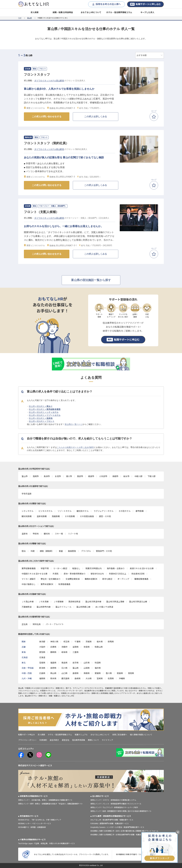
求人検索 (35, 12)
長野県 (53, 668)
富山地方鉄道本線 (93, 602)
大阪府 (42, 647)
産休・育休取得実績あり (75, 574)
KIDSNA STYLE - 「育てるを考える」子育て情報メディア (40, 820)
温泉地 (25, 534)
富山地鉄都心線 (83, 607)
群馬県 (111, 642)
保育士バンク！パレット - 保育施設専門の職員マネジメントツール (116, 804)
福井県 (98, 668)
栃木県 (100, 642)
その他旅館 (70, 516)
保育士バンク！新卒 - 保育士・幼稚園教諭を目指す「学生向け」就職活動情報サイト (50, 804)
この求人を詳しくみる (96, 117)
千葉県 (77, 642)
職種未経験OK (91, 579)
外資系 (56, 574)
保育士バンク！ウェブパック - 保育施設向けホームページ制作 (114, 807)
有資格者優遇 (64, 584)
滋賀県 (76, 647)
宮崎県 (100, 679)
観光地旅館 (27, 516)
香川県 (109, 673)
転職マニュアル (81, 735)
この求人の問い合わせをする (47, 117)
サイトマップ (107, 740)
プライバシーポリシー (27, 740)
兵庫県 (53, 647)
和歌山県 (99, 647)
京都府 (64, 647)
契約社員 (37, 624)
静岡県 (53, 652)
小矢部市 (103, 476)
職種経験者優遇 (141, 579)
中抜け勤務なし (29, 584)
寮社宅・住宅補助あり (51, 579)
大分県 (89, 679)
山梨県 (87, 668)
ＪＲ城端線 (58, 602)
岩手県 (76, 663)
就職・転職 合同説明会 (63, 12)
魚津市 (47, 476)
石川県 (64, 668)
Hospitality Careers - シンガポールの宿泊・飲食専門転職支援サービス (117, 827)
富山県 (30, 18)
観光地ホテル (83, 511)
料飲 (33, 551)
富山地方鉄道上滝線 (115, 602)
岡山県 (53, 673)
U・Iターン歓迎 (61, 568)
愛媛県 (98, 673)
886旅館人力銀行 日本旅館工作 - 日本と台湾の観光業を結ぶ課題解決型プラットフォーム (124, 831)
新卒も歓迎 (107, 579)
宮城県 (42, 663)
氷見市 (58, 476)
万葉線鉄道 (27, 607)
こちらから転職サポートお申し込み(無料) (75, 447)
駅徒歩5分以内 (97, 574)
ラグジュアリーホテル (104, 511)
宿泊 (24, 551)
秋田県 (98, 663)
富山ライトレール (63, 607)
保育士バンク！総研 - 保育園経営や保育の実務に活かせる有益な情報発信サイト (121, 811)
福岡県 (42, 679)
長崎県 (77, 679)
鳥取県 (87, 673)
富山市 (25, 476)
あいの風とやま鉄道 (104, 607)
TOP (20, 18)
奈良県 (87, 647)
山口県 (64, 673)
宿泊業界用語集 (79, 740)
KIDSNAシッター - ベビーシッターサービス (35, 824)
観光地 (47, 534)
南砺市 (115, 476)
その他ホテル (125, 511)
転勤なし (76, 568)
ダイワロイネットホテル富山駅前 (49, 81)
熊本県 (53, 679)
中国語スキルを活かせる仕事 (35, 574)
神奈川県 (54, 642)
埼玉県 (66, 642)
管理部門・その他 (104, 551)
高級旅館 (56, 516)
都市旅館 (140, 511)
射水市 (126, 476)
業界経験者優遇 (29, 568)
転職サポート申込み (27, 735)
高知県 (131, 673)
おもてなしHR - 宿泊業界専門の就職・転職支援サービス (112, 820)
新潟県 (42, 668)
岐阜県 (64, 652)
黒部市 (80, 476)
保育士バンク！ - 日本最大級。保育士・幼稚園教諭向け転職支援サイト (45, 800)
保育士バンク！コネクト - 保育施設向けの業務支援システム (113, 800)
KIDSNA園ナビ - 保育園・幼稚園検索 (32, 827)
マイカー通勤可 (29, 579)
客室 (61, 551)
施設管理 (72, 551)
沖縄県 (122, 679)
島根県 (76, 673)
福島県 (53, 663)
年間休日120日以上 (118, 574)
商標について (93, 740)
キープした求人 (147, 12)
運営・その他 (105, 516)
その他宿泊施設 (87, 516)
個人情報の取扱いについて (141, 735)
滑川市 (69, 476)
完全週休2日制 (138, 574)
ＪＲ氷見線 (44, 602)
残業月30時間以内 (94, 568)
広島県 (42, 673)
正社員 (25, 624)
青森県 (64, 663)
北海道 (42, 657)
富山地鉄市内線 (44, 607)
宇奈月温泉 (27, 494)
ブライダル (86, 551)
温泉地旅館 (42, 516)
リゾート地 (73, 534)
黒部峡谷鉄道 (74, 602)
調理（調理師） (47, 551)
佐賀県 (111, 679)
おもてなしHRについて (91, 12)
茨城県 (89, 642)
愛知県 (42, 652)
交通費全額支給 (73, 579)
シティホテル (28, 511)
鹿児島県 (65, 679)
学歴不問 (45, 568)
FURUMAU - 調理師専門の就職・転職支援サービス (110, 824)
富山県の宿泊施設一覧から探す (91, 280)
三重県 (76, 652)
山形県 (87, 663)
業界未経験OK (47, 584)
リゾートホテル (65, 511)
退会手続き (54, 740)
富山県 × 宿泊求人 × (41, 406)
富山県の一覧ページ (74, 424)
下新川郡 (152, 476)
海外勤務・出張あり (116, 568)
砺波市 (91, 476)
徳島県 (120, 673)
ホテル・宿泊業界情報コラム (119, 12)
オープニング (123, 579)
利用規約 (43, 740)
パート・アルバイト (55, 624)
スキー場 (59, 534)
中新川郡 (138, 476)
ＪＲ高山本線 (28, 602)
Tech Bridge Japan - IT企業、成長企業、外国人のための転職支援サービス (46, 844)
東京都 (42, 642)
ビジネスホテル (45, 511)
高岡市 (36, 476)
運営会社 (66, 740)
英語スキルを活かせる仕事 (142, 568)
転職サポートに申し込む (145, 4)
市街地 (36, 534)
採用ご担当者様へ (120, 735)
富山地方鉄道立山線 (138, 602)
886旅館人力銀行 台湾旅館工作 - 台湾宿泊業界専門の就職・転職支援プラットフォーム (123, 835)
